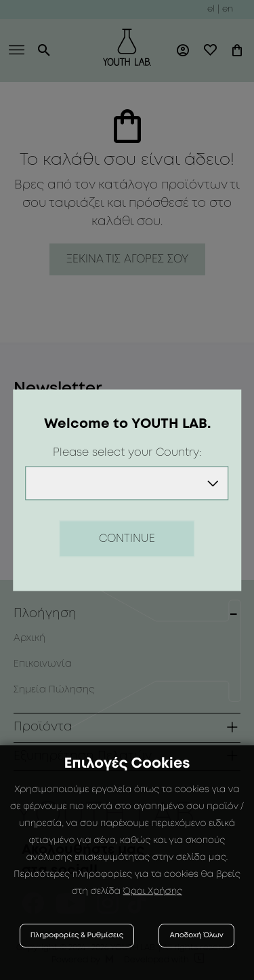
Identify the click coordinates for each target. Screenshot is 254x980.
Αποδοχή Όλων (197, 935)
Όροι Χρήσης (153, 892)
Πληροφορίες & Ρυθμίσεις (77, 935)
